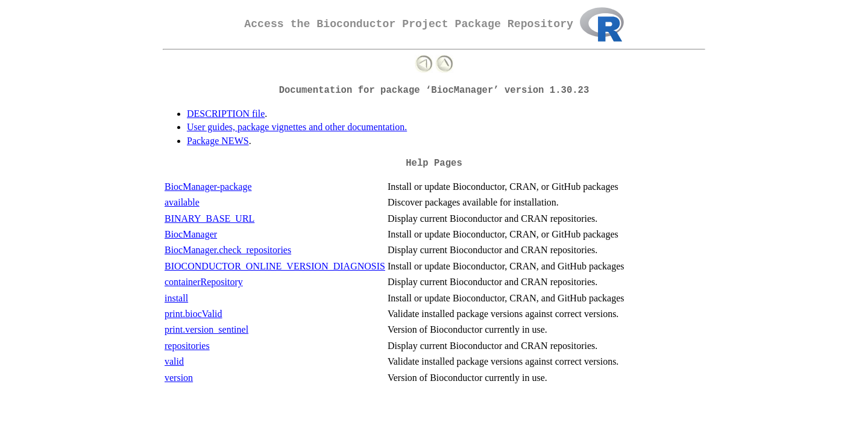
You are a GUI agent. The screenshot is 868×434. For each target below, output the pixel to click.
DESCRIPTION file (226, 114)
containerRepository (204, 282)
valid (174, 361)
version (179, 378)
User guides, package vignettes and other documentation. (297, 127)
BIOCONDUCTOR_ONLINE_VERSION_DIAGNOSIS (275, 266)
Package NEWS (218, 141)
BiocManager (191, 234)
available (182, 202)
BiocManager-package (208, 187)
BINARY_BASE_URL (209, 219)
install (176, 298)
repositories (187, 346)
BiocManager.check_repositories (228, 250)
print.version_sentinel (206, 329)
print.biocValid (193, 314)
